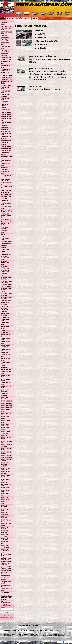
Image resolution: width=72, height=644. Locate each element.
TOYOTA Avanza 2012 (24, 22)
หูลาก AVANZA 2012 (35, 87)
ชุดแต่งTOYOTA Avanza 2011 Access (41, 69)
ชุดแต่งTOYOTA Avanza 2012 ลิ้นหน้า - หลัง (43, 57)
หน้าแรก (17, 22)
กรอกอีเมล (3, 607)
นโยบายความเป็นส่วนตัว (8, 617)
